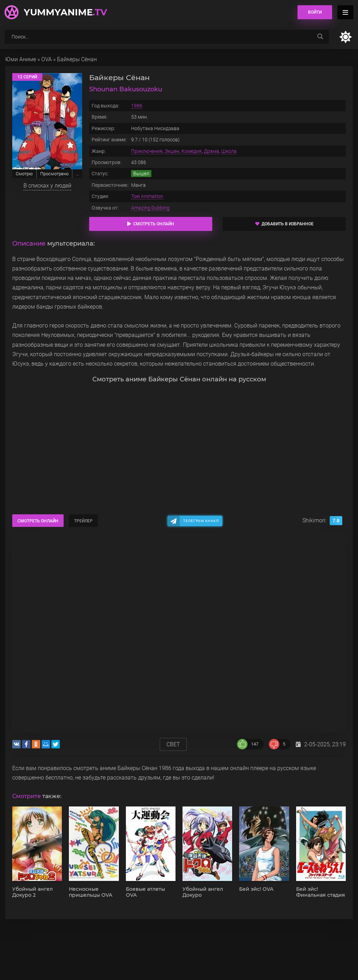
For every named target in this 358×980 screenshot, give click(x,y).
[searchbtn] (320, 37)
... (77, 174)
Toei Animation (147, 196)
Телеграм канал (201, 521)
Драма (212, 151)
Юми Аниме (21, 59)
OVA (46, 59)
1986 (137, 106)
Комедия (192, 151)
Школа (229, 151)
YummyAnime (65, 12)
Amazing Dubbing (150, 208)
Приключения (147, 151)
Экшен (172, 151)
